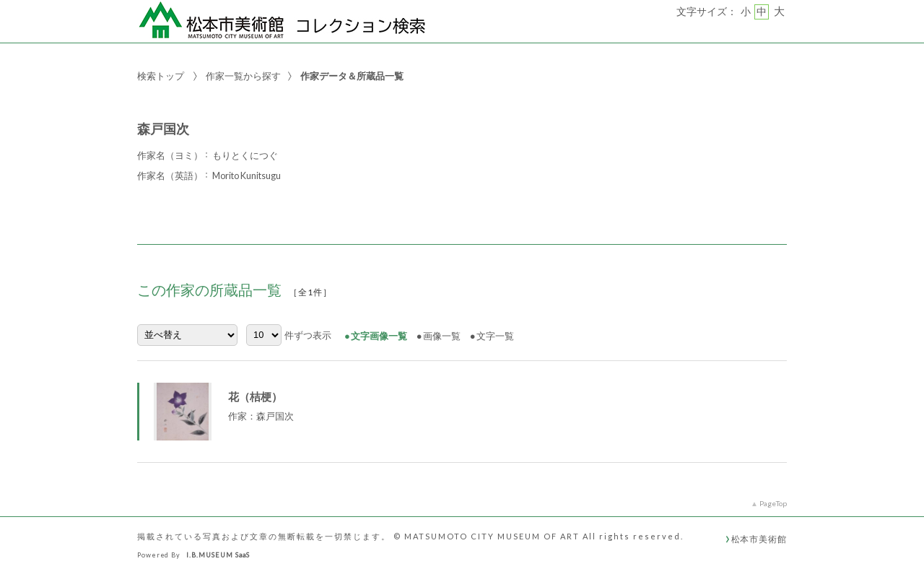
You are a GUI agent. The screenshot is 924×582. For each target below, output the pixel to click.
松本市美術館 (759, 539)
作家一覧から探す (243, 76)
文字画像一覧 (379, 336)
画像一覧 (442, 336)
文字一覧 (495, 336)
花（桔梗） (255, 396)
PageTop (773, 503)
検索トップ (161, 76)
